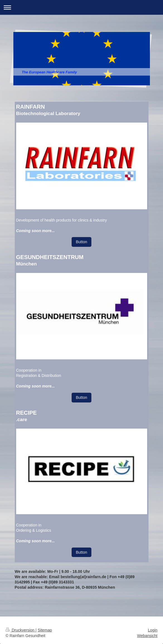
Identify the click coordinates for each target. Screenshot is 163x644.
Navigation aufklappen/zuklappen (81, 7)
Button (81, 242)
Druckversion (20, 630)
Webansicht (147, 636)
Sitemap (45, 630)
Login (153, 630)
